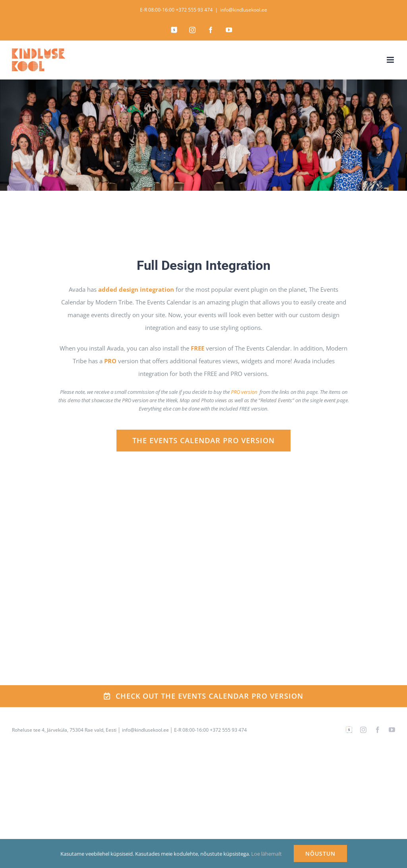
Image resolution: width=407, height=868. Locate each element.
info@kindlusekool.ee (244, 10)
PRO (110, 361)
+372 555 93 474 (194, 10)
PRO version (244, 392)
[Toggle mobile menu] (391, 60)
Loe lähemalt (266, 854)
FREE (198, 348)
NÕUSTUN (320, 853)
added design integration (136, 289)
